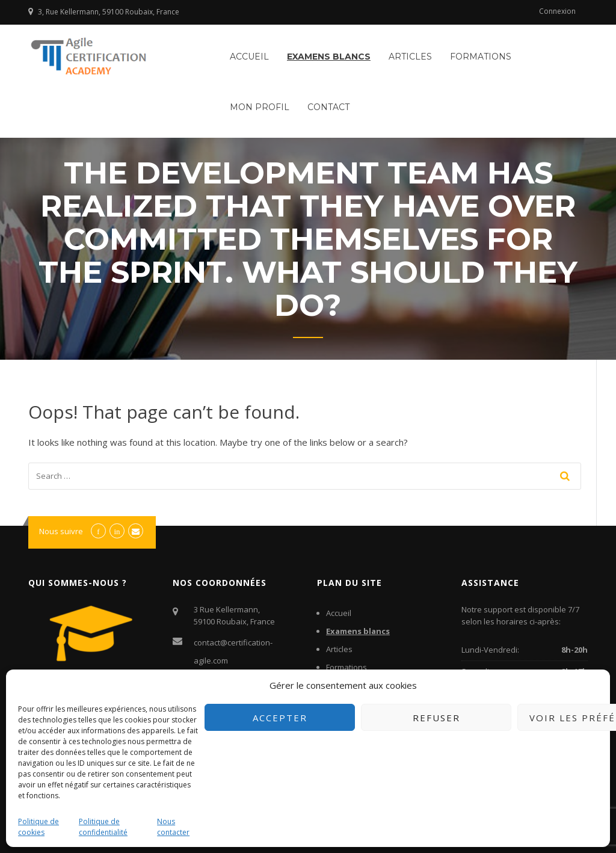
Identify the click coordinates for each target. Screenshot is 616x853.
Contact (328, 107)
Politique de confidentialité (103, 827)
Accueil (249, 57)
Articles (410, 57)
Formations (481, 57)
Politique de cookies (38, 827)
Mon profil (260, 107)
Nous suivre (61, 531)
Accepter (280, 718)
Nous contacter (173, 827)
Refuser (436, 718)
